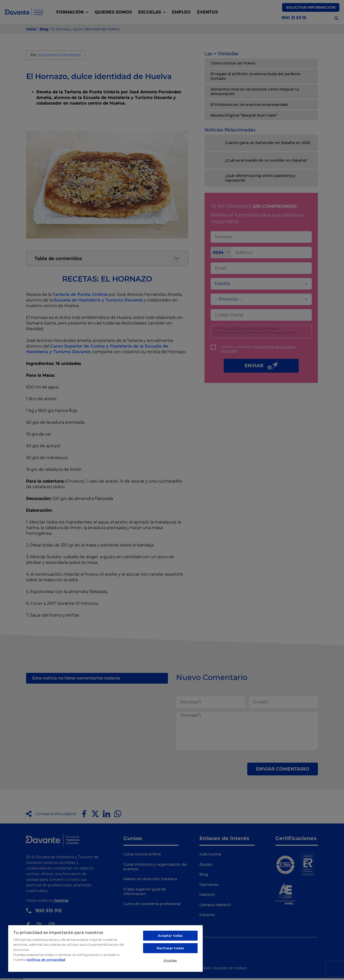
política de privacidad (46, 960)
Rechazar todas (170, 948)
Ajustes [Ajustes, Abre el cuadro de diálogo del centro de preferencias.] (170, 960)
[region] (105, 948)
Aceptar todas (170, 936)
